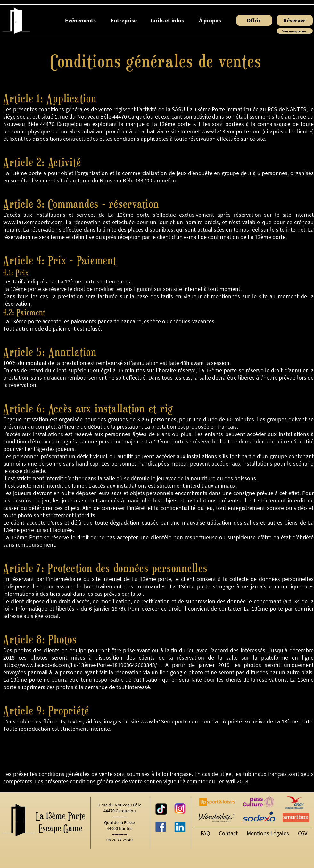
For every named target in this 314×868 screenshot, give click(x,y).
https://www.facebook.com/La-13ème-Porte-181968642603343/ (80, 665)
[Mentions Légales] (269, 833)
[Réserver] (295, 20)
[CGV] (304, 833)
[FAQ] (206, 833)
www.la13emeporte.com (231, 131)
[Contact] (230, 833)
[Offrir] (254, 20)
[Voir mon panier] (295, 31)
